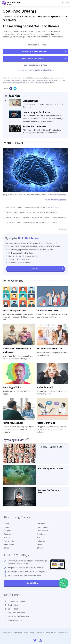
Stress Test (13, 609)
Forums (7, 537)
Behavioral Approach (17, 601)
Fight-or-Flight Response (19, 616)
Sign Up (34, 269)
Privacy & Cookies (58, 633)
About (32, 633)
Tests (39, 544)
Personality (9, 544)
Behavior (41, 524)
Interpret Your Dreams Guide (34, 59)
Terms (48, 633)
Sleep (6, 548)
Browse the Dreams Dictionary (34, 51)
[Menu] (67, 3)
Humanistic (9, 541)
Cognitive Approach (16, 613)
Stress (40, 548)
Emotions (41, 534)
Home (7, 524)
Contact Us (40, 633)
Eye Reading (13, 605)
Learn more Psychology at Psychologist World (35, 70)
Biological (8, 527)
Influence (41, 541)
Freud (40, 537)
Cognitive (8, 531)
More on (62, 229)
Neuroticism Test (15, 620)
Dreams (7, 534)
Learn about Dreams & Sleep (36, 65)
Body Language (44, 527)
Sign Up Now (47, 583)
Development (43, 531)
